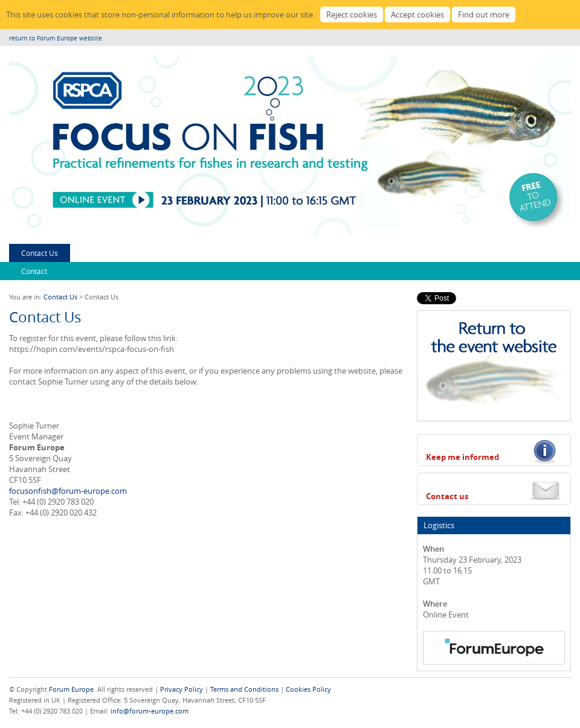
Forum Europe (71, 689)
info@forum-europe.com (150, 711)
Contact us (447, 496)
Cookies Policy (308, 689)
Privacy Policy (182, 689)
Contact (34, 271)
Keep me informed (462, 457)
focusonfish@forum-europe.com (68, 491)
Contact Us (40, 253)
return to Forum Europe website (56, 38)
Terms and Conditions (244, 689)
